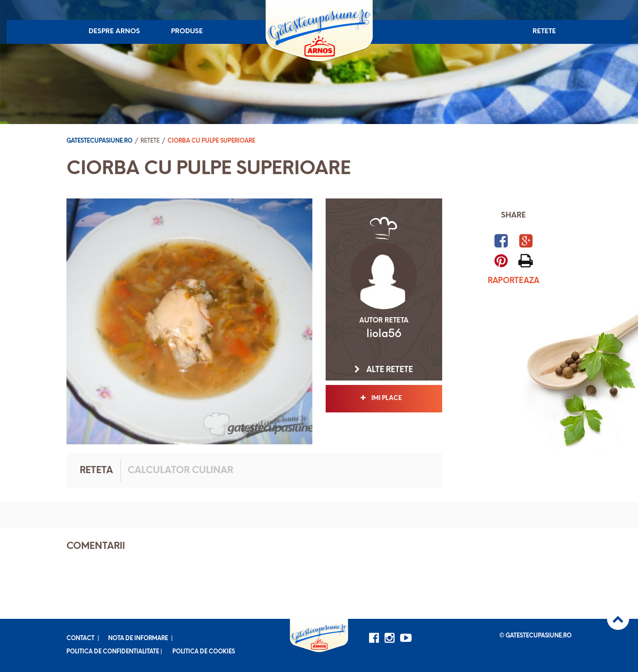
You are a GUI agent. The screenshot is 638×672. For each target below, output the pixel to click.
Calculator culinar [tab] (180, 471)
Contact (80, 639)
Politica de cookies (204, 652)
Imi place (384, 398)
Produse (187, 32)
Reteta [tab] (96, 471)
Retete (544, 32)
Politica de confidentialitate (113, 652)
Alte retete (384, 370)
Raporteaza (514, 281)
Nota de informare (138, 639)
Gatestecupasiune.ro (99, 141)
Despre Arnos (114, 32)
